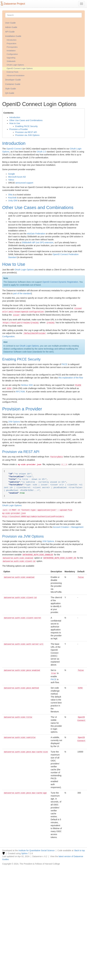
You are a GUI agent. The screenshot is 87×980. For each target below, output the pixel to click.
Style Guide (11, 89)
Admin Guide (11, 27)
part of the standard (22, 293)
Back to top (80, 850)
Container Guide (13, 84)
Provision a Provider (19, 129)
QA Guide (10, 93)
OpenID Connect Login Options (20, 68)
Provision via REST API (26, 132)
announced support (24, 183)
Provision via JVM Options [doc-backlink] (23, 536)
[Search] (43, 15)
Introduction (12, 40)
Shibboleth (11, 61)
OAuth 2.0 (41, 152)
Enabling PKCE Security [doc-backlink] (21, 359)
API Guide (10, 32)
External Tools (13, 72)
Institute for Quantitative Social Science (37, 850)
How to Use (15, 123)
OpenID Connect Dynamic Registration (60, 282)
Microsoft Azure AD (17, 177)
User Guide (10, 23)
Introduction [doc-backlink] (14, 143)
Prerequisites (12, 47)
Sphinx (24, 853)
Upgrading (11, 58)
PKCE (64, 364)
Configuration (12, 54)
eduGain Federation (36, 234)
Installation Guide (13, 36)
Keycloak (12, 198)
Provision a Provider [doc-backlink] (22, 409)
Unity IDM (13, 201)
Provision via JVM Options (27, 135)
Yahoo (11, 180)
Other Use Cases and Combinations (26, 120)
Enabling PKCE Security (26, 126)
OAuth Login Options (15, 65)
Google (11, 174)
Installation (11, 51)
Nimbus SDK (27, 385)
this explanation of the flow (71, 378)
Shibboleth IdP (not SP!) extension (38, 242)
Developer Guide (13, 80)
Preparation (11, 44)
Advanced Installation (16, 76)
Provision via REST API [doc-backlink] (21, 452)
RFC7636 (20, 392)
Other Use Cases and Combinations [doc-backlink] (38, 207)
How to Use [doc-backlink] (14, 264)
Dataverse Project (14, 4)
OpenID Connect (14, 149)
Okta (10, 195)
